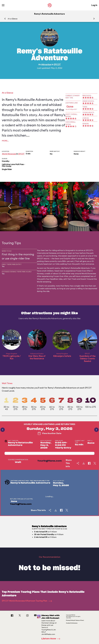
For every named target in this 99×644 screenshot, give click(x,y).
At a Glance (13, 19)
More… (5, 141)
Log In (94, 5)
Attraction (46, 64)
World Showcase (9, 154)
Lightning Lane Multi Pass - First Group (13, 165)
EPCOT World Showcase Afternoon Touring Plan (27, 601)
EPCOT (57, 64)
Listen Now (51, 639)
